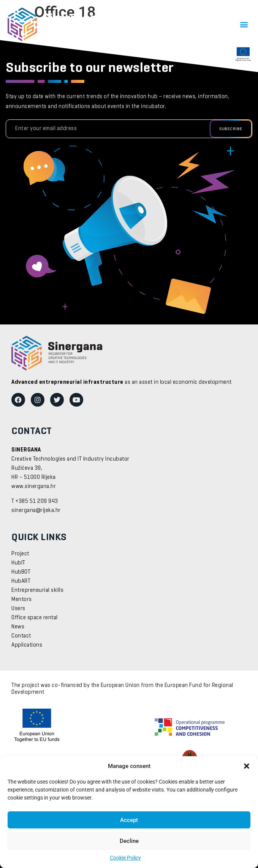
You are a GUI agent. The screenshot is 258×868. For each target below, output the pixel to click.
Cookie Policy (125, 858)
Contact (21, 636)
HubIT (18, 563)
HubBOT (21, 572)
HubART (21, 581)
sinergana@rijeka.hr (36, 510)
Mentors (22, 599)
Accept (129, 820)
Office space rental (35, 618)
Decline (129, 841)
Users (18, 609)
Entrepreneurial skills (37, 590)
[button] (247, 766)
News (18, 627)
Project (20, 554)
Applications (27, 645)
